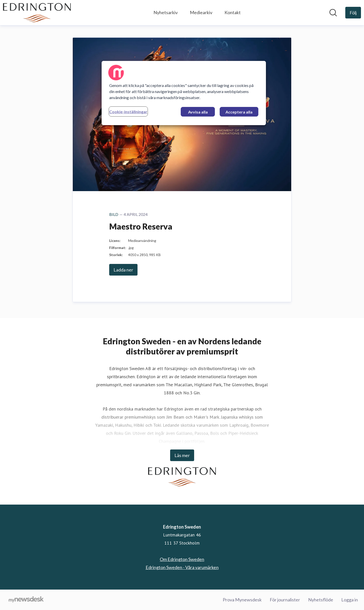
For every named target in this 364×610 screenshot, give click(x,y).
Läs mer (182, 455)
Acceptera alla (239, 112)
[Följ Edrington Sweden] (353, 13)
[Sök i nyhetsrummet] (333, 13)
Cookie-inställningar (128, 112)
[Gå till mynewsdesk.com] (26, 600)
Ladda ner (123, 270)
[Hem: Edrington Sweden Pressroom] (37, 13)
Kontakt (233, 12)
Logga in (350, 600)
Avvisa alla (198, 112)
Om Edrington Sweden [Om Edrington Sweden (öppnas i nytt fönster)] (182, 559)
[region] (184, 93)
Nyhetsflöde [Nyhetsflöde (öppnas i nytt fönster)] (321, 600)
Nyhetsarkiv (166, 12)
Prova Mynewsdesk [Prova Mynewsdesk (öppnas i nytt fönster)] (242, 600)
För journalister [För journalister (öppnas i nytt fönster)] (285, 600)
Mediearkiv (201, 12)
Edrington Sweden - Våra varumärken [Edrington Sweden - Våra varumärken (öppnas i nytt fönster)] (182, 567)
